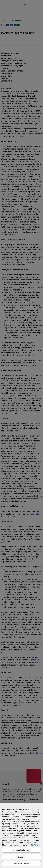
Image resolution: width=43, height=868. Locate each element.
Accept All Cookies (21, 864)
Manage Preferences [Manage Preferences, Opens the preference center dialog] (22, 850)
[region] (21, 836)
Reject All (22, 857)
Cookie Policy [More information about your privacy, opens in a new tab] (33, 845)
